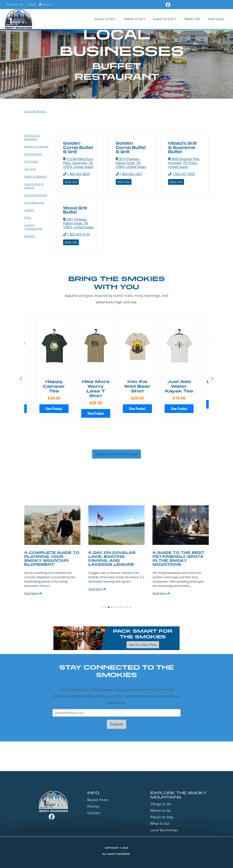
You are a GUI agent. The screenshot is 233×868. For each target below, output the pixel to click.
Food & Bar (31, 161)
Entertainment (33, 154)
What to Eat (160, 824)
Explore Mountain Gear (116, 454)
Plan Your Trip (15, 4)
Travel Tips (192, 19)
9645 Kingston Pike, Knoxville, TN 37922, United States (184, 163)
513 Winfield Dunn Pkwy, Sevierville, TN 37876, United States (78, 163)
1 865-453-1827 (129, 174)
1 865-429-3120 (76, 234)
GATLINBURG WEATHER (116, 756)
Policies (94, 806)
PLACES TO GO (104, 19)
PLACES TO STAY (164, 19)
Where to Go (161, 811)
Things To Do (133, 19)
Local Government (36, 195)
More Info (71, 182)
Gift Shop (30, 169)
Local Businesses (164, 830)
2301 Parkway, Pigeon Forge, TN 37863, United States (78, 223)
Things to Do (161, 804)
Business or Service (36, 146)
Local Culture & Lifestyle (34, 186)
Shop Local (216, 19)
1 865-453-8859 (76, 174)
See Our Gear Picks (143, 645)
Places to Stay (162, 817)
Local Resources (34, 202)
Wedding (30, 236)
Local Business (36, 111)
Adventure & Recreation (32, 137)
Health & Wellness (35, 176)
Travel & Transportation (33, 227)
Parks (28, 217)
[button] (212, 379)
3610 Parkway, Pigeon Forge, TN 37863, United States (131, 163)
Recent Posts (98, 800)
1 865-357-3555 (181, 174)
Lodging (29, 210)
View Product (54, 409)
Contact (31, 4)
